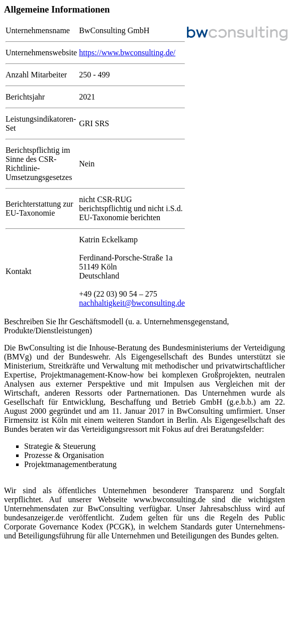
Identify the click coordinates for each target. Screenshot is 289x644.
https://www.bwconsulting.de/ (127, 53)
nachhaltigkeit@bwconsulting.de (132, 303)
